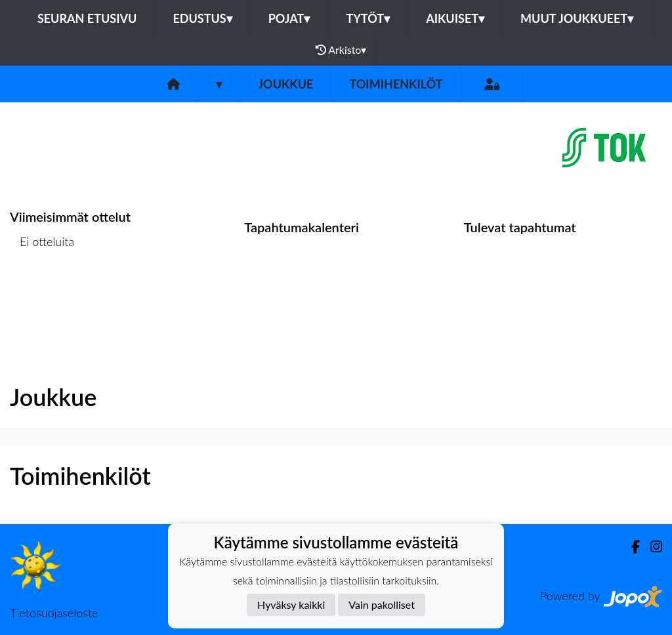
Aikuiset (455, 18)
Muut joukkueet (577, 18)
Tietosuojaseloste (54, 613)
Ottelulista (42, 292)
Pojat (289, 18)
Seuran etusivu (87, 18)
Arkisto (341, 50)
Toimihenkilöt (396, 84)
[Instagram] (651, 547)
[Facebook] (630, 547)
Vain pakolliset (382, 604)
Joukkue (285, 84)
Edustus (202, 18)
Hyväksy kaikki (291, 604)
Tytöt (368, 18)
